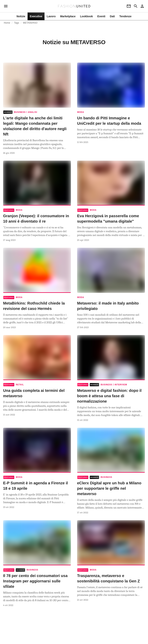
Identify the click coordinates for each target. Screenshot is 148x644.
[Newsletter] (129, 6)
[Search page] (136, 6)
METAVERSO (30, 23)
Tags (17, 23)
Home (7, 23)
